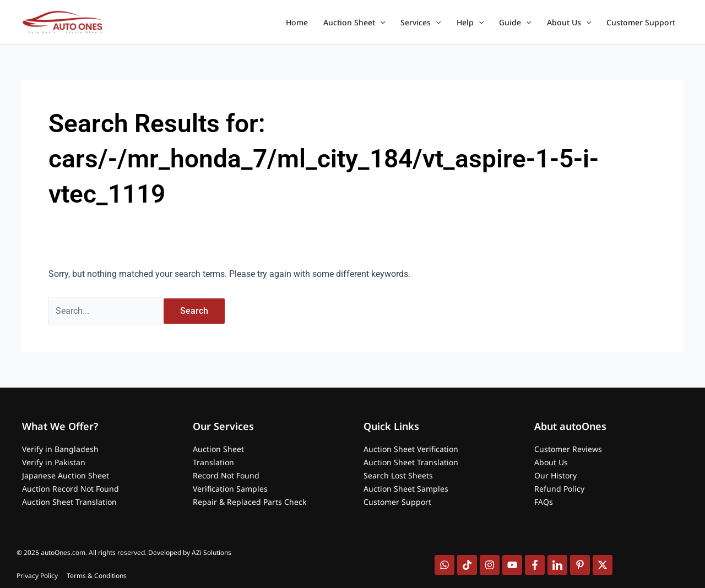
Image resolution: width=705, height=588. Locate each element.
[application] (380, 23)
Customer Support (641, 22)
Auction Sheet (354, 23)
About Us (569, 23)
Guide (515, 23)
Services (421, 23)
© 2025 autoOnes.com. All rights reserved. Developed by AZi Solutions (124, 552)
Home (297, 22)
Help (470, 23)
